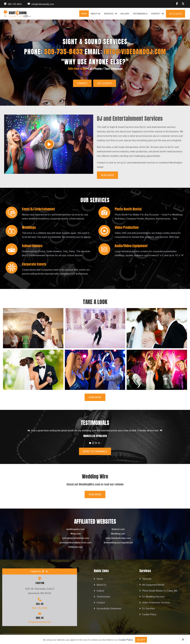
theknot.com (118, 529)
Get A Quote (176, 14)
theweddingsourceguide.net (118, 542)
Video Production (127, 227)
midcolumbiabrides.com (118, 538)
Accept (141, 640)
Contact (82, 83)
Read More (107, 175)
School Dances (32, 246)
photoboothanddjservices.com (75, 542)
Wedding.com (118, 534)
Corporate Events (34, 264)
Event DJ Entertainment (38, 209)
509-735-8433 (15, 4)
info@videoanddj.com (43, 4)
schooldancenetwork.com (76, 538)
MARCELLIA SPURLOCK (95, 436)
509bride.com (76, 547)
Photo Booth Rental (128, 209)
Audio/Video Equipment (131, 246)
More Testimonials (95, 451)
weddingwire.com (75, 529)
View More (95, 397)
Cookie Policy (126, 640)
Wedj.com (76, 534)
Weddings (29, 227)
